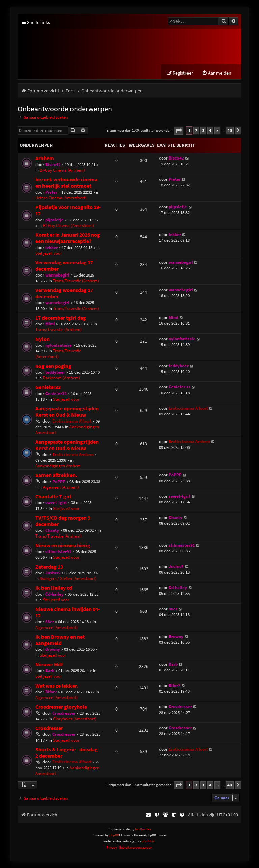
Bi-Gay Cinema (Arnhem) (62, 170)
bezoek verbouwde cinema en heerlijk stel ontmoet (66, 183)
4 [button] (210, 130)
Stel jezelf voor (49, 253)
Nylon (42, 339)
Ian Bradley (143, 829)
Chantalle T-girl (53, 497)
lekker (51, 247)
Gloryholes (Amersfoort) (75, 719)
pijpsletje (54, 220)
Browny (53, 649)
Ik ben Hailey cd (54, 588)
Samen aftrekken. (56, 475)
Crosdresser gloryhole (61, 707)
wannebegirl (57, 275)
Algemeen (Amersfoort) (56, 627)
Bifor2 (51, 692)
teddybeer (55, 372)
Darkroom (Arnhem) (61, 378)
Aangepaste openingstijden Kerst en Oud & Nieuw (67, 412)
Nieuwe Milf (49, 664)
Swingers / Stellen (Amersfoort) (68, 578)
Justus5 (53, 573)
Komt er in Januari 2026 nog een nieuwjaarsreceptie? (68, 238)
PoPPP (59, 481)
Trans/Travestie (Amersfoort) (58, 354)
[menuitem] (217, 73)
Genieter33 (48, 387)
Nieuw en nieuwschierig (63, 545)
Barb (50, 671)
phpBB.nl (148, 841)
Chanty (52, 530)
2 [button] (196, 130)
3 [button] (203, 130)
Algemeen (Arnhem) (61, 487)
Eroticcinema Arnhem (73, 454)
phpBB (114, 835)
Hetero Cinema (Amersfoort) (61, 198)
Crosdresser (64, 713)
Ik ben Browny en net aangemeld (60, 640)
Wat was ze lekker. (57, 686)
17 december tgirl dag (61, 318)
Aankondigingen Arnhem (58, 466)
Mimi (50, 324)
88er (50, 622)
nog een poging (53, 366)
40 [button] (230, 130)
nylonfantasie (59, 345)
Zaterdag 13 (49, 567)
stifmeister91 (58, 552)
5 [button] (217, 130)
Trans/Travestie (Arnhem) (76, 281)
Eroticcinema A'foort (72, 421)
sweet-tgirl (56, 503)
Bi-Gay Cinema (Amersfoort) (68, 225)
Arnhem (45, 158)
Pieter (51, 192)
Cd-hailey (54, 594)
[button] (179, 131)
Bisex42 (53, 164)
